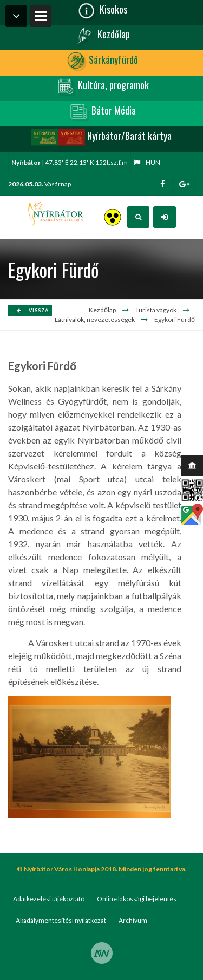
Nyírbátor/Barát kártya (101, 137)
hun (147, 162)
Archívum (133, 920)
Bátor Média (102, 112)
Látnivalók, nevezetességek (95, 320)
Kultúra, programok (101, 86)
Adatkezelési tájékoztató (49, 899)
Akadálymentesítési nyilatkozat (61, 920)
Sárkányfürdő (101, 61)
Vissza (33, 310)
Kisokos (101, 11)
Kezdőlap (102, 36)
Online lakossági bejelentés (137, 899)
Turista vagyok (156, 310)
